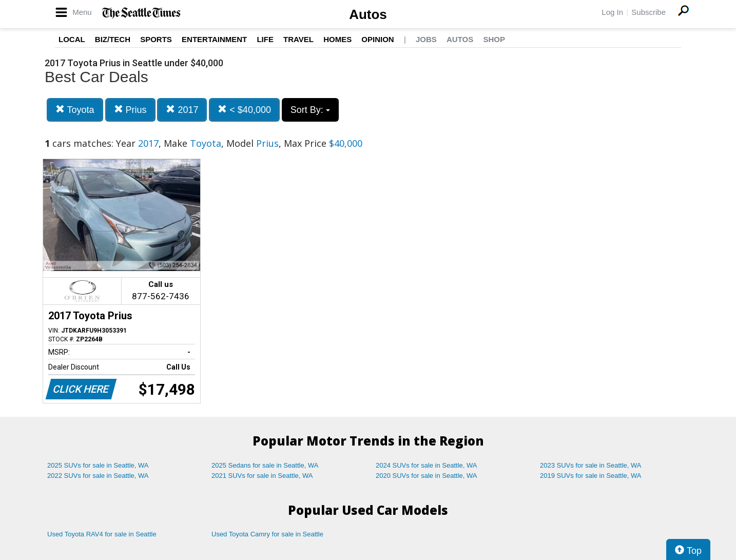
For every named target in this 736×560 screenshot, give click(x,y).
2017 (182, 110)
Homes (337, 39)
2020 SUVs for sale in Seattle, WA (427, 476)
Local (72, 39)
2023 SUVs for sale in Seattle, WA (591, 465)
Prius (130, 110)
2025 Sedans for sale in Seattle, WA (265, 465)
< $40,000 (244, 110)
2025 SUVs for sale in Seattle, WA (98, 465)
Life (265, 39)
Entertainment (214, 39)
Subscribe (648, 12)
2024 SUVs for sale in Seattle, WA (427, 465)
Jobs (426, 39)
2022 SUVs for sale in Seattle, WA (98, 476)
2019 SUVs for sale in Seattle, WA (591, 476)
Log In (612, 12)
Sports (156, 39)
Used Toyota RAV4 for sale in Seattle (102, 534)
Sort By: (310, 110)
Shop (494, 39)
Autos (368, 14)
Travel (298, 39)
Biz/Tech (113, 39)
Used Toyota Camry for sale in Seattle (267, 534)
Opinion (377, 39)
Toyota (75, 110)
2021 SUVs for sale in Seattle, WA (262, 476)
